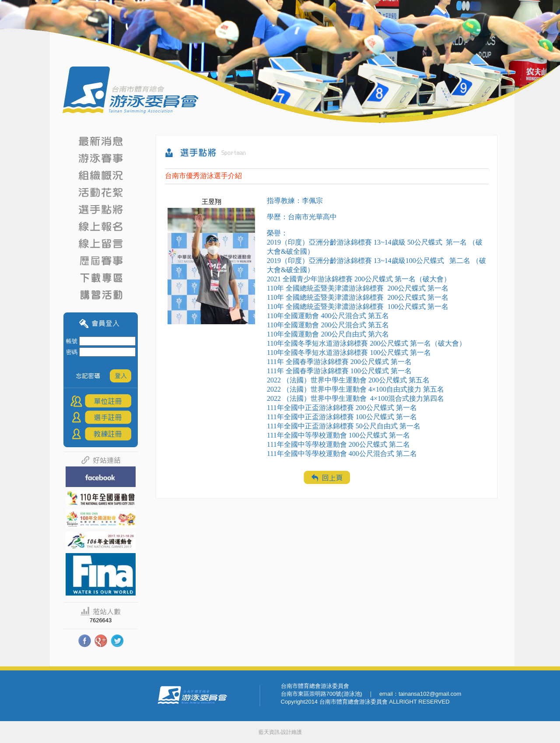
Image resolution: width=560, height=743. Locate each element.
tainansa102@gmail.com (430, 694)
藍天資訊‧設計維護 (280, 732)
